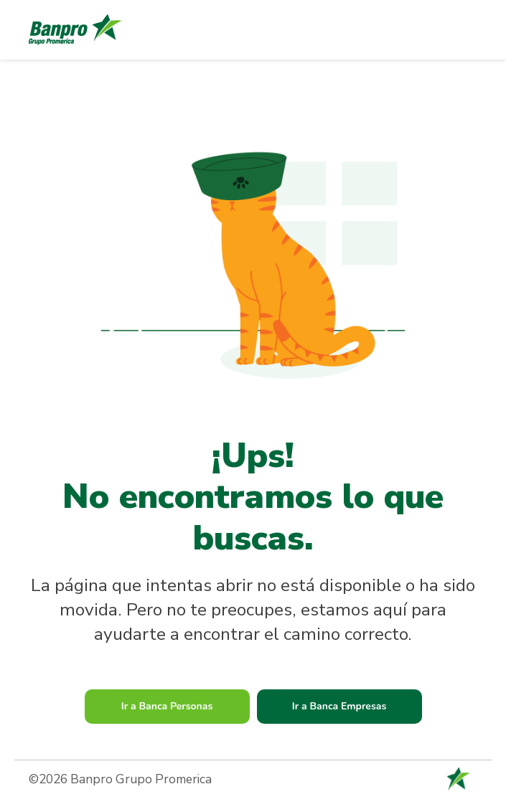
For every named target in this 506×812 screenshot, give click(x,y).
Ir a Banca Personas (167, 706)
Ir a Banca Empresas (339, 706)
